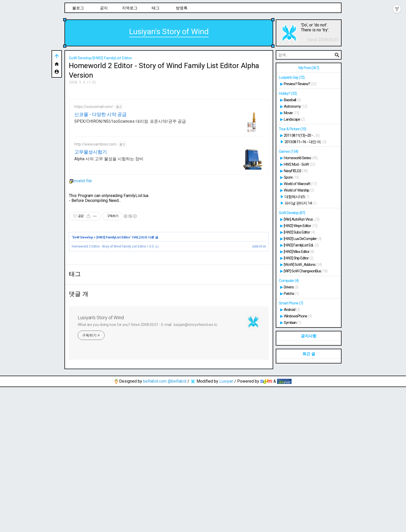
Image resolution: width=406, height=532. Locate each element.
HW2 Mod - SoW (299, 164)
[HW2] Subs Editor (299, 232)
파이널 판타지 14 (300, 203)
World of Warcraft (300, 184)
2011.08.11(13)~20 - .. (302, 135)
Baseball (292, 100)
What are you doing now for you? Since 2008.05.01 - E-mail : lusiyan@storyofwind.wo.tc (147, 470)
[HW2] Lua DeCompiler (303, 239)
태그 (156, 8)
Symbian (292, 323)
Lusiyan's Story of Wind (169, 31)
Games (288, 151)
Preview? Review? (300, 84)
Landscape (294, 119)
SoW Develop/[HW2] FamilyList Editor (100, 58)
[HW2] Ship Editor (299, 258)
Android (292, 310)
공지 (104, 8)
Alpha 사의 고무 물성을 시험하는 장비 (109, 231)
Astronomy (295, 106)
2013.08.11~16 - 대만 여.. (305, 142)
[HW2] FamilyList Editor (113, 310)
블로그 (78, 8)
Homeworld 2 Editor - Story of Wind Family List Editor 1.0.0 (113, 319)
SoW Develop (83, 310)
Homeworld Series (301, 158)
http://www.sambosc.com (95, 217)
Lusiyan (226, 526)
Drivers (291, 287)
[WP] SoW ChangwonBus (306, 271)
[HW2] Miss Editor (299, 252)
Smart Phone (291, 303)
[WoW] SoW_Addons (303, 265)
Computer (289, 281)
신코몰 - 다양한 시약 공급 (100, 187)
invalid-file (80, 253)
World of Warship (299, 190)
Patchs (291, 294)
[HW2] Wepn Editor (301, 226)
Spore (291, 177)
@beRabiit (177, 526)
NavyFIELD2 (296, 171)
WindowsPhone (298, 316)
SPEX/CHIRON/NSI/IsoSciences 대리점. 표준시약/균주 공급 (130, 194)
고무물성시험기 (91, 224)
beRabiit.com (155, 526)
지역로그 (130, 8)
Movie (291, 113)
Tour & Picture (292, 129)
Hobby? (288, 93)
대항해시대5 (297, 197)
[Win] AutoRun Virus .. (302, 219)
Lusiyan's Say (292, 77)
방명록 (182, 8)
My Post (309, 68)
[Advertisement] (169, 127)
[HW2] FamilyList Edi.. (301, 245)
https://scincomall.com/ (94, 179)
